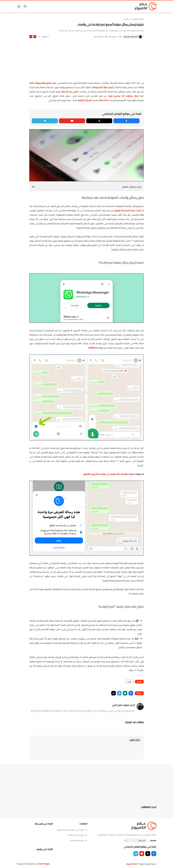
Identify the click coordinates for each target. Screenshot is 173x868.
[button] (131, 693)
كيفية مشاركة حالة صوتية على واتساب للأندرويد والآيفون (109, 474)
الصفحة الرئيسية (138, 19)
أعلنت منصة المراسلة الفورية (128, 210)
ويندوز (111, 6)
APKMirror (93, 348)
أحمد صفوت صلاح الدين (131, 37)
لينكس (76, 6)
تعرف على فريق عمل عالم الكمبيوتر (72, 830)
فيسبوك (93, 6)
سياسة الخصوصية (79, 840)
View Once (104, 100)
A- (31, 37)
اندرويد (60, 6)
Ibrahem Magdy (43, 864)
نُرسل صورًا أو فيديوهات (102, 87)
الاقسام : (153, 841)
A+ (35, 37)
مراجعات (44, 6)
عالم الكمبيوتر (132, 864)
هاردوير (36, 6)
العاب (68, 6)
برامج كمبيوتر (122, 6)
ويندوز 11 (102, 6)
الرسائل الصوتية (85, 100)
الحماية (84, 6)
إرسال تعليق (135, 740)
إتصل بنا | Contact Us (78, 835)
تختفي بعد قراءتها (70, 92)
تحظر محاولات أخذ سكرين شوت (123, 96)
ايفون (53, 6)
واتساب (126, 19)
